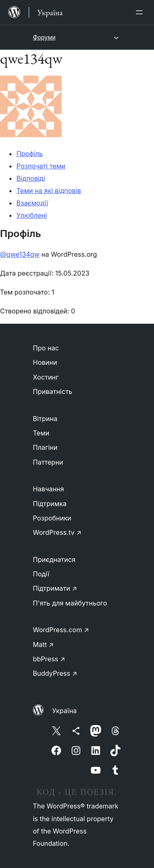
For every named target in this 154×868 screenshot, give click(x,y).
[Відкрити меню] (141, 12)
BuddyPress (55, 673)
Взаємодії (32, 203)
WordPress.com (61, 630)
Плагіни (45, 447)
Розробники (52, 518)
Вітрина (45, 419)
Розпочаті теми (41, 166)
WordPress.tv (57, 532)
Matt (43, 645)
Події (41, 574)
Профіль (30, 154)
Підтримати (55, 588)
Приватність (53, 391)
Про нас (46, 348)
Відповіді (31, 178)
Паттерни (48, 462)
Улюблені (32, 215)
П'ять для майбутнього (70, 603)
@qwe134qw (20, 254)
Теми (41, 433)
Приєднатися (54, 559)
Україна (64, 711)
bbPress (49, 659)
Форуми (44, 37)
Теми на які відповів (49, 191)
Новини (45, 362)
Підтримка (50, 504)
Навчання (48, 489)
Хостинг (46, 377)
